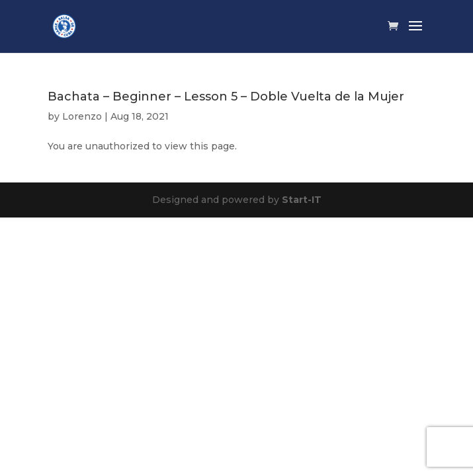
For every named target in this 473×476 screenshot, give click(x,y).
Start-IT (302, 200)
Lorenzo (82, 116)
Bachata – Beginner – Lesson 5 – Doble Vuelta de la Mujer (226, 97)
